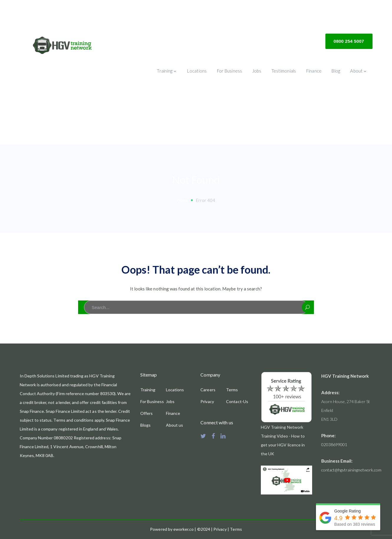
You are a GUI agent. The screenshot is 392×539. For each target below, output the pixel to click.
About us (174, 425)
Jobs (170, 401)
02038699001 (334, 444)
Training (148, 390)
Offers (146, 413)
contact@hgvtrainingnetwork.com (351, 470)
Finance (173, 413)
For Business (152, 401)
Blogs (145, 425)
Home (183, 200)
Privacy (207, 401)
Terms (232, 390)
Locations (175, 390)
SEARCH (307, 307)
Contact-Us (237, 401)
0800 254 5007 (349, 41)
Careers (208, 390)
